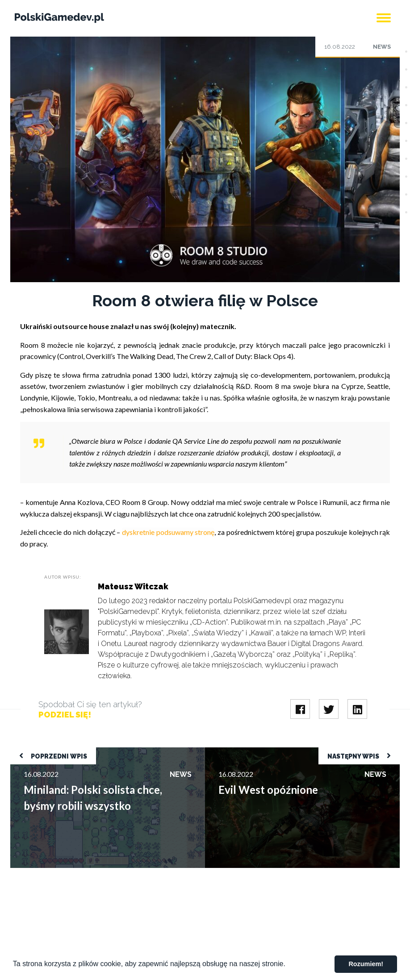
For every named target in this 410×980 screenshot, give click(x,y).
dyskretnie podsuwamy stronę (168, 532)
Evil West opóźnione (236, 752)
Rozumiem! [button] (366, 964)
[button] (289, 965)
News (382, 47)
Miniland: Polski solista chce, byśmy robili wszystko (90, 752)
